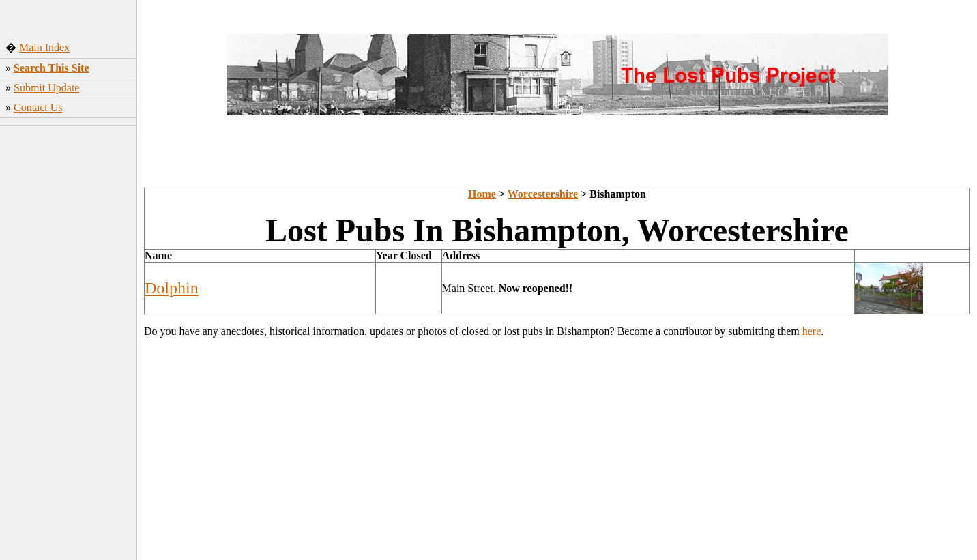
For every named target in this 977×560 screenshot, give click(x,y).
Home (482, 194)
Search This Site (52, 68)
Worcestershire (543, 194)
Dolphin (172, 288)
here (812, 331)
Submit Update (46, 88)
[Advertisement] (69, 344)
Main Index (44, 47)
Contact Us (38, 107)
